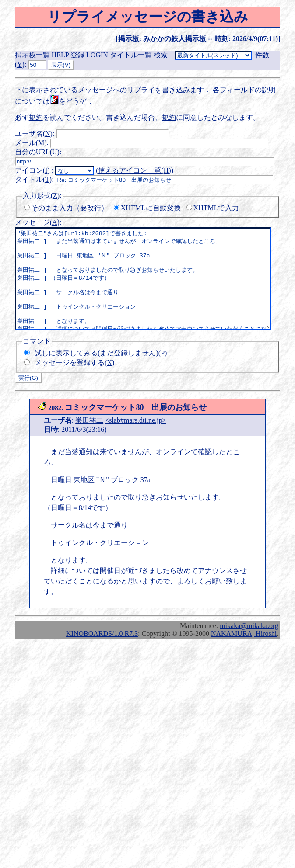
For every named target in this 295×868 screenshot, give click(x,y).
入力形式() (41, 196)
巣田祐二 (89, 440)
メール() (31, 143)
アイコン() (32, 170)
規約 (36, 117)
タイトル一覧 (131, 55)
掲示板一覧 (32, 55)
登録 (77, 55)
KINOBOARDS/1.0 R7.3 (102, 653)
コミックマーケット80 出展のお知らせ (122, 427)
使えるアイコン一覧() (134, 170)
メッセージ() (37, 222)
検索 (161, 55)
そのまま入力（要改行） (70, 208)
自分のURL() (37, 152)
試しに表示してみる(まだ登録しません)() (101, 373)
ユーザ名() (34, 134)
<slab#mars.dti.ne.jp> (135, 440)
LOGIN (97, 55)
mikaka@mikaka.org (249, 645)
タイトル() (33, 179)
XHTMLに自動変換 (151, 208)
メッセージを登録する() (74, 382)
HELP (60, 55)
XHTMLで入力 (216, 208)
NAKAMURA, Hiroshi (244, 653)
